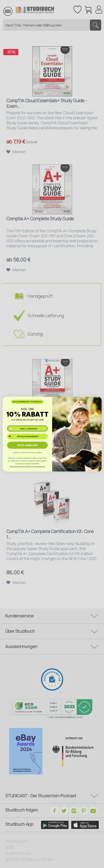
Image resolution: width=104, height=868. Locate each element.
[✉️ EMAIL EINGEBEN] (27, 428)
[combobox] (12, 436)
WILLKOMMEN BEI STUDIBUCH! (27, 402)
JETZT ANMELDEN (27, 445)
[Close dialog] (97, 401)
